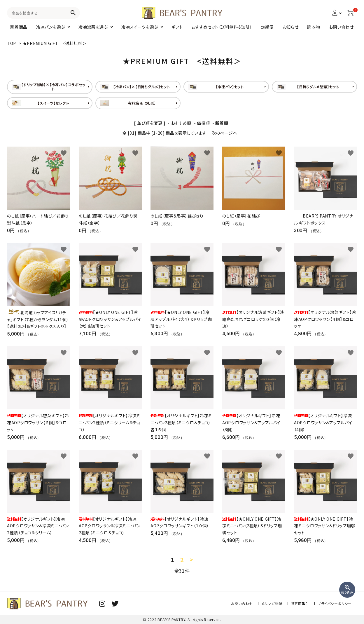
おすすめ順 (181, 123)
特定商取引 (300, 603)
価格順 (203, 123)
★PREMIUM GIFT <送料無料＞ (55, 43)
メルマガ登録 (272, 603)
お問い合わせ (242, 603)
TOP (12, 43)
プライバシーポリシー (335, 603)
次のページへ (224, 133)
